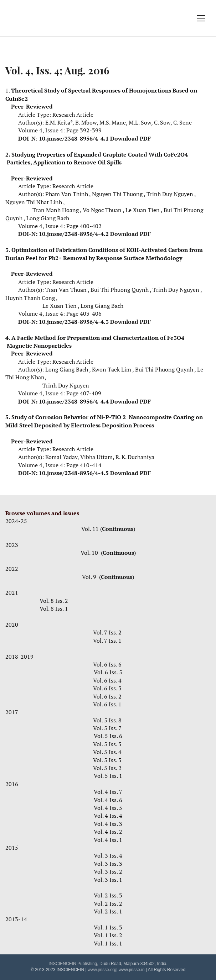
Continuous (118, 529)
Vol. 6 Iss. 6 (108, 664)
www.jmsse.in (132, 970)
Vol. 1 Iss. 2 (108, 935)
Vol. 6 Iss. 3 (107, 688)
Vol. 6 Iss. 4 (107, 680)
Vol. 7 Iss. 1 (108, 641)
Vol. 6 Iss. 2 (108, 696)
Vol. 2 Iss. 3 (108, 895)
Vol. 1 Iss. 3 (108, 927)
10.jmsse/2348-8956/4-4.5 (74, 473)
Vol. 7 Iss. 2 (107, 632)
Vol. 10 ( (92, 553)
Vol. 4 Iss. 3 (108, 824)
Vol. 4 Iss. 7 (108, 792)
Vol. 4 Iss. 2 (108, 832)
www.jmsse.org (102, 970)
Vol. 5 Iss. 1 (108, 776)
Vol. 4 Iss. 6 (108, 800)
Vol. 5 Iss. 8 (107, 720)
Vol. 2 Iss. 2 (108, 903)
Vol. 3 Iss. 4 (108, 855)
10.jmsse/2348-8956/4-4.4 (74, 401)
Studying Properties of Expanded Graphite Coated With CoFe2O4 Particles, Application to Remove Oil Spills (97, 158)
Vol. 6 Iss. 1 (107, 704)
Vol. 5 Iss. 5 (108, 744)
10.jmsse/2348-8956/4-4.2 (74, 234)
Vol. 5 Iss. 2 (107, 768)
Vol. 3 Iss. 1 (108, 880)
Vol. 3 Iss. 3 (108, 864)
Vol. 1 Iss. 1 (108, 943)
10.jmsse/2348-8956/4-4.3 (74, 322)
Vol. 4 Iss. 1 (108, 840)
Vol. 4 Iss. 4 (108, 816)
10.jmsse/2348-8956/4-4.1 (74, 138)
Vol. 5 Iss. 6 (108, 736)
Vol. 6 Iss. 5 (108, 672)
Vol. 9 (90, 577)
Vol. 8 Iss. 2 (54, 601)
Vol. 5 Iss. (108, 752)
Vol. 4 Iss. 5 (108, 808)
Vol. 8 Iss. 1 (54, 608)
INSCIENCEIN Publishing (73, 964)
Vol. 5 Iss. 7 (107, 728)
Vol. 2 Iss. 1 (108, 911)
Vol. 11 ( (92, 529)
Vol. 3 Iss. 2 (108, 871)
